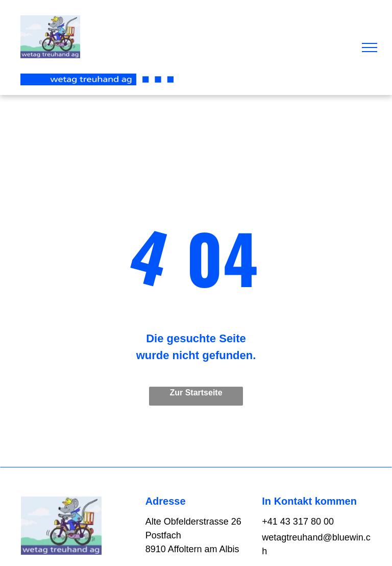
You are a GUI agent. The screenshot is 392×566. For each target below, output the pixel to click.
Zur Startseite (196, 393)
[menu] (370, 48)
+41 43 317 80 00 (298, 522)
